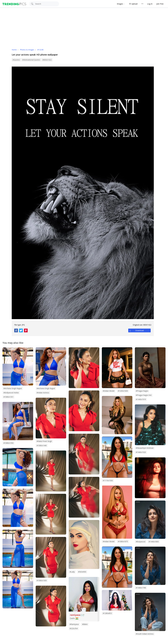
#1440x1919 (141, 399)
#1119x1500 (108, 481)
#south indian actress (145, 634)
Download (140, 330)
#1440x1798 (141, 588)
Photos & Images (27, 50)
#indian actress (43, 393)
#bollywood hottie (11, 393)
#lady (72, 572)
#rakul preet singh (44, 441)
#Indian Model (109, 541)
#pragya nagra (142, 391)
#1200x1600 (123, 391)
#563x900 (82, 572)
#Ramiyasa (74, 624)
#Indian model (109, 391)
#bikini (85, 624)
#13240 (40, 50)
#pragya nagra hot (144, 395)
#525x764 (74, 628)
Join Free (160, 4)
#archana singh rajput (13, 388)
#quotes (16, 60)
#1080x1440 (42, 445)
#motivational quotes (31, 60)
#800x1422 (47, 60)
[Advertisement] (84, 26)
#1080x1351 (8, 397)
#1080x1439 (42, 580)
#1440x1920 (141, 452)
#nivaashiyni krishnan (145, 448)
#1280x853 (107, 613)
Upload (133, 4)
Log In (150, 4)
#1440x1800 (154, 542)
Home (14, 50)
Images (120, 4)
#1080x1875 (123, 541)
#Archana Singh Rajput (46, 388)
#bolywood (141, 542)
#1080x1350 (8, 443)
